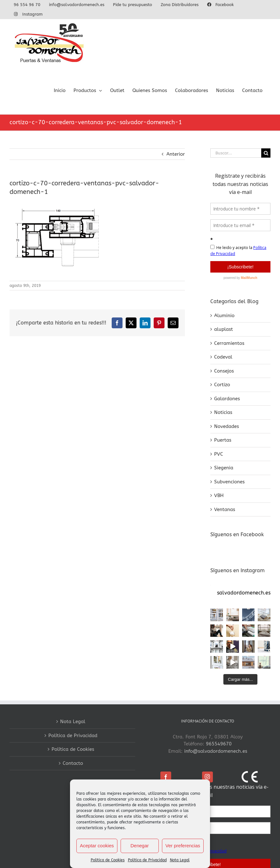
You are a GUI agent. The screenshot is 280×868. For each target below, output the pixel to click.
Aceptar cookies (97, 846)
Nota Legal (180, 860)
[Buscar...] (236, 153)
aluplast (224, 329)
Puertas (223, 440)
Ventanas (225, 509)
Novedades (227, 426)
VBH (219, 495)
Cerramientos (229, 343)
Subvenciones (229, 482)
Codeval (223, 357)
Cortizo (222, 385)
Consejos (224, 371)
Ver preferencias (183, 846)
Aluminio (224, 316)
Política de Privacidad (147, 860)
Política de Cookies (108, 860)
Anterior (176, 154)
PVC (219, 454)
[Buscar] (266, 153)
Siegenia (224, 468)
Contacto (73, 763)
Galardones (227, 399)
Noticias (223, 412)
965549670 (219, 744)
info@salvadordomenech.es (216, 751)
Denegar (140, 846)
